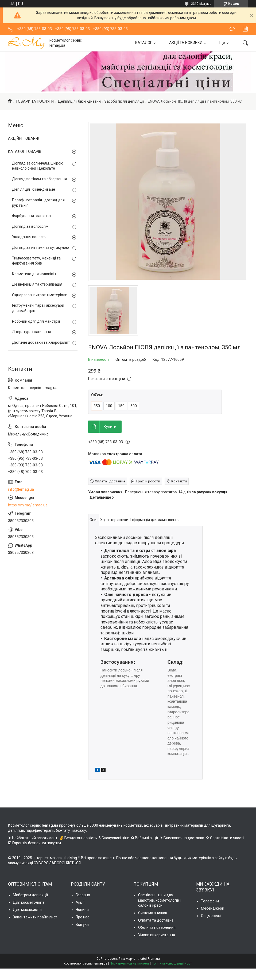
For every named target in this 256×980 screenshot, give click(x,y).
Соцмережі (211, 916)
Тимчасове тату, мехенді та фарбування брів (36, 261)
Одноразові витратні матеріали (40, 295)
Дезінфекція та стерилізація (37, 284)
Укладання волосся (29, 237)
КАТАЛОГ (144, 43)
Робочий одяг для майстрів (36, 321)
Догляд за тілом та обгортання (39, 179)
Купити (110, 427)
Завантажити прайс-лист (35, 917)
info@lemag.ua (21, 489)
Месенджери (213, 908)
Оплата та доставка (156, 920)
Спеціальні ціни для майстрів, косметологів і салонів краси (159, 900)
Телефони (210, 901)
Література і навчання (32, 332)
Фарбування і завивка (31, 216)
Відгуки (82, 925)
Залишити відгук (232, 29)
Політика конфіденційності (172, 963)
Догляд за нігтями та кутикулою (40, 247)
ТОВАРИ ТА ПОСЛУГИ (35, 101)
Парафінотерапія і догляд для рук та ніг (38, 203)
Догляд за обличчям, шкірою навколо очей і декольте (38, 166)
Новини (82, 910)
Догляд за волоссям (30, 226)
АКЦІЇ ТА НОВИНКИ (186, 43)
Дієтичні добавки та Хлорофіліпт (41, 342)
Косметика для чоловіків (34, 274)
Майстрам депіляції (30, 895)
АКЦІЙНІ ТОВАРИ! (23, 138)
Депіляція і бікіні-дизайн (79, 101)
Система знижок (153, 913)
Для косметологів (29, 902)
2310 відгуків (201, 4)
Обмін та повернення (157, 927)
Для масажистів (27, 910)
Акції (80, 902)
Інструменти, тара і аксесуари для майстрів (38, 308)
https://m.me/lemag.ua (28, 505)
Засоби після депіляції (124, 101)
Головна (83, 895)
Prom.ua (154, 959)
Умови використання (157, 935)
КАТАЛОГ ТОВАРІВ (25, 151)
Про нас (82, 917)
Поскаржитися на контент (129, 963)
